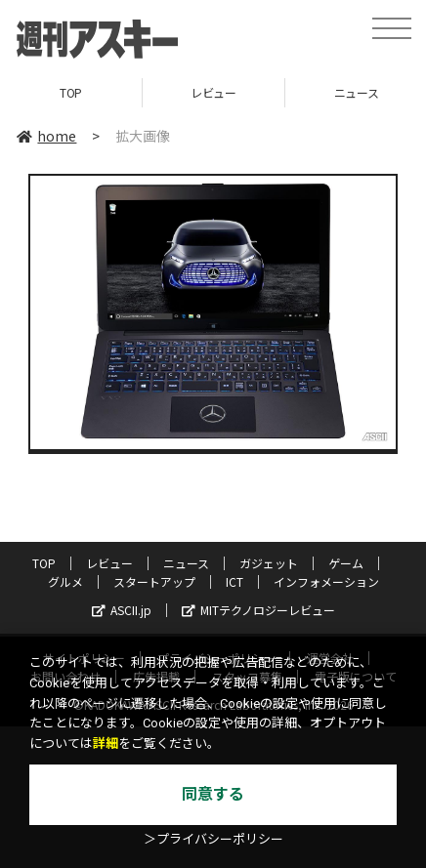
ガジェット (269, 563)
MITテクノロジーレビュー (258, 610)
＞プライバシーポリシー (213, 839)
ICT (234, 581)
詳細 (106, 744)
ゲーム (346, 563)
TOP (71, 92)
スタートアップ (154, 581)
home (46, 136)
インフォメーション (326, 581)
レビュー (213, 92)
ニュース (186, 563)
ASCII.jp (122, 610)
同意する (213, 794)
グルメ (65, 581)
